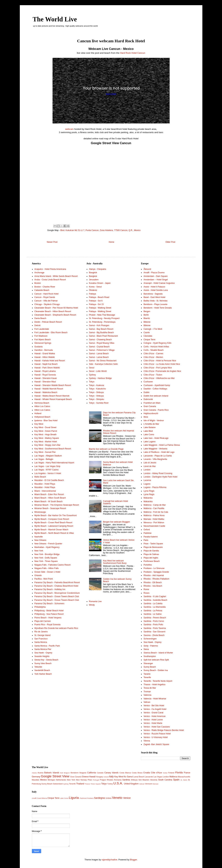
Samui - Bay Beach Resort (101, 329)
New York (39, 551)
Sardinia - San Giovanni (154, 632)
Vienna (147, 741)
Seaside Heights (42, 656)
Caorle (146, 332)
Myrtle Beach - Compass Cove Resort (52, 519)
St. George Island (42, 635)
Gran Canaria (150, 406)
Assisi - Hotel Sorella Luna (156, 290)
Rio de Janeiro (41, 632)
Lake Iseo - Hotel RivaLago (156, 438)
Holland (38, 413)
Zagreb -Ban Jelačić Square (156, 744)
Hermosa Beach (42, 403)
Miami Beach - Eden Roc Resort (49, 494)
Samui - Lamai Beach (99, 354)
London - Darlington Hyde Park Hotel (160, 477)
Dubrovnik (148, 399)
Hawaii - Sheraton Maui (45, 382)
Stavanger (148, 663)
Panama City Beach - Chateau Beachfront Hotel (56, 586)
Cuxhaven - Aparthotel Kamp (157, 385)
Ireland (106, 777)
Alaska (34, 773)
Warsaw (155, 784)
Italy (111, 777)
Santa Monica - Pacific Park (47, 646)
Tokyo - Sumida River (99, 403)
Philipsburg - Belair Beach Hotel (49, 611)
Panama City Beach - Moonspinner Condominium (57, 593)
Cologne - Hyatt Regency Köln (157, 343)
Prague (103, 780)
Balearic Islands (52, 773)
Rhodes (110, 780)
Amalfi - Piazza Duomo (154, 273)
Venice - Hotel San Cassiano (157, 727)
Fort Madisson (41, 336)
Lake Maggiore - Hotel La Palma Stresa (162, 445)
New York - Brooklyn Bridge (47, 554)
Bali (62, 773)
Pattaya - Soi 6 (96, 301)
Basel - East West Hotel (154, 297)
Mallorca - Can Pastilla (154, 508)
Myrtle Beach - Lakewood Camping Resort (54, 526)
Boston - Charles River (45, 287)
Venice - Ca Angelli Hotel (155, 709)
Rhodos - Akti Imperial (154, 575)
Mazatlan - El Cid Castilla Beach (49, 480)
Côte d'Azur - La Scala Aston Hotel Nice (162, 364)
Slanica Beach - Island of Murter (158, 653)
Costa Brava (137, 773)
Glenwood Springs (43, 343)
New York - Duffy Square (46, 558)
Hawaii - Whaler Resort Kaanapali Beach (53, 399)
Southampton (150, 656)
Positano (90, 798)
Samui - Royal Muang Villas (102, 343)
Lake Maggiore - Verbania (155, 449)
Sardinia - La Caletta (153, 604)
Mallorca (173, 777)
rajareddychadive (109, 860)
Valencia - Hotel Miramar (155, 699)
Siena (146, 649)
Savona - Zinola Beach (154, 635)
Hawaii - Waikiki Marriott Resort (49, 389)
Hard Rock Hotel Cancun (133, 53)
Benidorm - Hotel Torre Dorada (158, 308)
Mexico (43, 780)
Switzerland (58, 784)
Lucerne (147, 480)
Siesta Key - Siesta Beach (46, 660)
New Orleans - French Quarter (48, 544)
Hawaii (92, 777)
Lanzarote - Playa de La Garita (158, 456)
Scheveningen (150, 639)
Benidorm (75, 773)
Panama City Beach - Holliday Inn (50, 589)
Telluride (38, 667)
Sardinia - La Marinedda (154, 607)
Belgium (67, 773)
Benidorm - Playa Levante (155, 304)
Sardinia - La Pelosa (153, 611)
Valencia (147, 695)
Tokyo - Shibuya (96, 392)
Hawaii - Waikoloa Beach (46, 392)
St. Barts (184, 780)
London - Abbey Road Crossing (158, 473)
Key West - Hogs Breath (46, 435)
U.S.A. (118, 783)
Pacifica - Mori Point (44, 579)
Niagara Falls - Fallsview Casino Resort (53, 565)
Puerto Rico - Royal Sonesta (47, 625)
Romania (118, 780)
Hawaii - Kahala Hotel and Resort (50, 361)
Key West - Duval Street (45, 427)
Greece (85, 777)
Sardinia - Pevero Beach (155, 618)
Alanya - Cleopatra (98, 269)
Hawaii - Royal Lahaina (45, 371)
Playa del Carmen (43, 621)
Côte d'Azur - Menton (153, 357)
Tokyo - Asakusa (97, 385)
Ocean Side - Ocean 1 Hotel (47, 572)
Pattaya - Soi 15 (96, 304)
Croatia (147, 773)
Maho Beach (40, 477)
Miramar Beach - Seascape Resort (50, 508)
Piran (90, 780)
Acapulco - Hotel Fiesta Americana (50, 269)
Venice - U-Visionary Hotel (156, 737)
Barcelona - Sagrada (153, 294)
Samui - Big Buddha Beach (101, 332)
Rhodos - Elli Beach (153, 582)
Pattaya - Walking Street (100, 308)
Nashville (39, 537)
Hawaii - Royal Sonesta (45, 375)
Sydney (92, 375)
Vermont (148, 784)
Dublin (146, 392)
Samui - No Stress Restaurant (103, 361)
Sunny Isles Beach (43, 663)
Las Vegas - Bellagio (44, 459)
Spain (176, 780)
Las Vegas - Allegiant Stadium (48, 456)
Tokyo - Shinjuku (97, 399)
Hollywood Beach (42, 417)
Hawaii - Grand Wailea (45, 354)
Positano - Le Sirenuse (154, 568)
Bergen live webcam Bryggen (116, 522)
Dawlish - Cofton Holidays (155, 389)
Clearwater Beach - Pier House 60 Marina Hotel (56, 308)
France (187, 773)
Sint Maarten (144, 780)
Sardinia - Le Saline (153, 614)
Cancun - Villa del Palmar (46, 301)
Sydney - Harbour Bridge (100, 378)
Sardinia (126, 780)
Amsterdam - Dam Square (155, 276)
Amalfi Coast (37, 798)
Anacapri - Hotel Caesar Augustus (159, 283)
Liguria (74, 798)
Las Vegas (158, 777)
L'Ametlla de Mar (151, 424)
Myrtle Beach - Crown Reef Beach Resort (53, 523)
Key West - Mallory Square (47, 438)
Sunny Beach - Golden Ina (156, 670)
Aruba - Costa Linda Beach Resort (50, 280)
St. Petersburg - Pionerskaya (102, 322)
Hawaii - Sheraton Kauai (46, 378)
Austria (40, 773)
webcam (69, 129)
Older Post (170, 242)
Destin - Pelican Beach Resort (48, 322)
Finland (171, 773)
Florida (179, 773)
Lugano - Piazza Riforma (155, 487)
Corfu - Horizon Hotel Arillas (156, 347)
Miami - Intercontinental (45, 491)
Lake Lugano (149, 442)
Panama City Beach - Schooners (49, 604)
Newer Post (52, 242)
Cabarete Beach (42, 290)
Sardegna (99, 798)
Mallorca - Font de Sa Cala (156, 512)
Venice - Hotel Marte (153, 723)
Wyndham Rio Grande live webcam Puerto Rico (56, 628)
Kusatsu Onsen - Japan (100, 283)
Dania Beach (40, 318)
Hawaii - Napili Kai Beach (46, 364)
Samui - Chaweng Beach (100, 340)
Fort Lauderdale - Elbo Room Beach (51, 332)
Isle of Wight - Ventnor (154, 421)
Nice (78, 780)
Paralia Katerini (150, 537)
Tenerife (147, 677)
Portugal (96, 780)
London (147, 470)
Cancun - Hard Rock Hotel (47, 294)
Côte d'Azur (156, 773)
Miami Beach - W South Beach (48, 501)
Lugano (147, 484)
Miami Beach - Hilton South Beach (50, 498)
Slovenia (154, 780)
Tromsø (147, 692)
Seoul (92, 368)
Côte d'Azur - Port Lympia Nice (158, 368)
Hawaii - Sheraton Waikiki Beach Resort (53, 385)
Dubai (165, 773)
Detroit (37, 325)
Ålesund (147, 269)
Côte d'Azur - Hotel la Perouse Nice (160, 361)
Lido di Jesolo (150, 463)
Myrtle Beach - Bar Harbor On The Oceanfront (56, 515)
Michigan (51, 780)
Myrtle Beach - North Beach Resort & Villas (54, 533)
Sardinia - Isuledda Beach (155, 600)
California (92, 773)
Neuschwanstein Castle (154, 526)
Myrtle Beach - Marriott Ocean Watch (51, 530)
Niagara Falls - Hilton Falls (47, 568)
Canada (100, 773)
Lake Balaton (149, 427)
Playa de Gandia (151, 551)
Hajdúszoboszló (151, 413)
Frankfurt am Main (152, 403)
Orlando (38, 575)
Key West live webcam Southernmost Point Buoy (115, 562)
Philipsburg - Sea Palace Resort (49, 614)
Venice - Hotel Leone (153, 720)
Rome (146, 589)
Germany (36, 777)
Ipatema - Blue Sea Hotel (46, 421)
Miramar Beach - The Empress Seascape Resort (57, 505)
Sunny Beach (150, 667)
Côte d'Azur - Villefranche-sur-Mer (159, 378)
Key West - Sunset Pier (45, 452)
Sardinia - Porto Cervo (154, 621)
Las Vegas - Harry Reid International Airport (54, 463)
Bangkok (93, 273)
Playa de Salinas (151, 554)
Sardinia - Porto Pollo (153, 625)
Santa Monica (41, 642)
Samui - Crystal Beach (99, 347)
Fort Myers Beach (43, 340)
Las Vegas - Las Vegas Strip (47, 466)
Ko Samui (128, 777)
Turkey (110, 784)
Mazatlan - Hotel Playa (45, 484)
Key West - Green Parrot (46, 431)
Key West (39, 424)
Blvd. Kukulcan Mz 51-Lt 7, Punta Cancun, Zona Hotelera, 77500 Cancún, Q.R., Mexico (101, 230)
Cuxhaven (148, 382)
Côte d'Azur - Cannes (153, 354)
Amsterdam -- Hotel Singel (156, 280)
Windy (92, 605)
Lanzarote (149, 777)
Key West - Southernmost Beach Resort (53, 449)
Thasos (87, 784)
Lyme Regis (149, 491)
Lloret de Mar (150, 466)
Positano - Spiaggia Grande (156, 572)
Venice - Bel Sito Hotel (154, 706)
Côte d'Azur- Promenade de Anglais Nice (162, 371)
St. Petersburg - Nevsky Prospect (104, 318)
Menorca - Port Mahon (154, 523)
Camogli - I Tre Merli (153, 329)
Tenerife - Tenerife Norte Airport (158, 681)
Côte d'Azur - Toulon (153, 375)
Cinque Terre (149, 340)
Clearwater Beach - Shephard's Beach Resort (55, 315)
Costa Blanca (125, 773)
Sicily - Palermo (151, 646)
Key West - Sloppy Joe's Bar (47, 445)
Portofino (148, 565)
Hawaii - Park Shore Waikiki (47, 368)
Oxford (147, 530)
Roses (146, 593)
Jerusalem (94, 280)
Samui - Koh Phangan (99, 325)
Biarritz (147, 318)
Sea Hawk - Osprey (43, 653)
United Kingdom (131, 784)
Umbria (108, 798)
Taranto (147, 674)
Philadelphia (40, 607)
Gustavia (38, 347)
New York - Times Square (46, 561)
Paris (146, 540)
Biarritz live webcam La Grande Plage (106, 449)
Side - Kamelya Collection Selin (103, 364)
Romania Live (95, 601)
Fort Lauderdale (42, 329)
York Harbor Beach (43, 674)
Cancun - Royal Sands (45, 297)
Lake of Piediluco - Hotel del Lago (159, 452)
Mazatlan (36, 780)
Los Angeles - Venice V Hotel (48, 473)
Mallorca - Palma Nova (154, 515)
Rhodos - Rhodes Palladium (156, 579)
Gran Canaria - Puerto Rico (156, 410)
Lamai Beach (139, 777)
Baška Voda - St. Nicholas (155, 301)
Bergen (147, 311)
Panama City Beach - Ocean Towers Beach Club (57, 596)
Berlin (146, 315)
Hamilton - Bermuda (44, 350)
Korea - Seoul (95, 287)
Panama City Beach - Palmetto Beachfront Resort (57, 582)
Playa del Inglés (151, 558)
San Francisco (41, 639)
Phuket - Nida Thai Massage (102, 315)
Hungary (100, 777)
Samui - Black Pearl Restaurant (103, 336)
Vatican (147, 702)
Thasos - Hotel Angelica (154, 684)
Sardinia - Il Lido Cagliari (155, 596)
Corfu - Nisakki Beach (153, 350)
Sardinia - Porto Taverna (155, 628)
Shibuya (134, 780)
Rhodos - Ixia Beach (153, 586)
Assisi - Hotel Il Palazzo (154, 287)
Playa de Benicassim (153, 547)
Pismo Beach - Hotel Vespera (48, 618)
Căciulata (148, 336)
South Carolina (165, 780)
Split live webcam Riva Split (156, 660)
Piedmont (83, 798)
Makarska (148, 498)
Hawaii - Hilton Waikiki (45, 357)
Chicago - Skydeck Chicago (47, 304)
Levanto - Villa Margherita (155, 459)
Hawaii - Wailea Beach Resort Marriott (52, 396)
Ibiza (146, 417)
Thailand (80, 784)
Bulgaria (83, 773)
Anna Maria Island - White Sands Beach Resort (56, 276)
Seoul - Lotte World (98, 371)
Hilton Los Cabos (42, 406)
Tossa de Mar (150, 688)
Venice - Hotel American (154, 716)
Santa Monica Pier (43, 649)
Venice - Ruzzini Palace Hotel (157, 734)
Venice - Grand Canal (153, 713)
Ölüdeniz (93, 290)
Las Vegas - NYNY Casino (47, 470)
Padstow (147, 533)
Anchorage (39, 273)
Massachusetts (184, 777)
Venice (127, 798)
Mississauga (40, 512)
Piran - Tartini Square (153, 544)
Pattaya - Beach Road (99, 297)
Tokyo (92, 382)
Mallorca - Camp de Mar (155, 505)
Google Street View (55, 776)
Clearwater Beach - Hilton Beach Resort (53, 311)
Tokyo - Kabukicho (97, 389)
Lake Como (149, 435)
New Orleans (40, 540)
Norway (84, 780)
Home (111, 242)
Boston (38, 283)
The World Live (55, 19)
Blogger (133, 860)
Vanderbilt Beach (42, 670)
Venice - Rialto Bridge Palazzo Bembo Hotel (164, 730)
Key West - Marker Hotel (46, 442)
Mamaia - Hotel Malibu (154, 519)
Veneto (117, 798)
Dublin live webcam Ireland (156, 396)
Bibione (147, 322)
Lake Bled (148, 431)
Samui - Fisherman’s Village (102, 350)
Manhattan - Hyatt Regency (47, 547)
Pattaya (93, 294)
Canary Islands (111, 773)
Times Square (96, 784)
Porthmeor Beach (151, 561)
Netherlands (61, 780)
